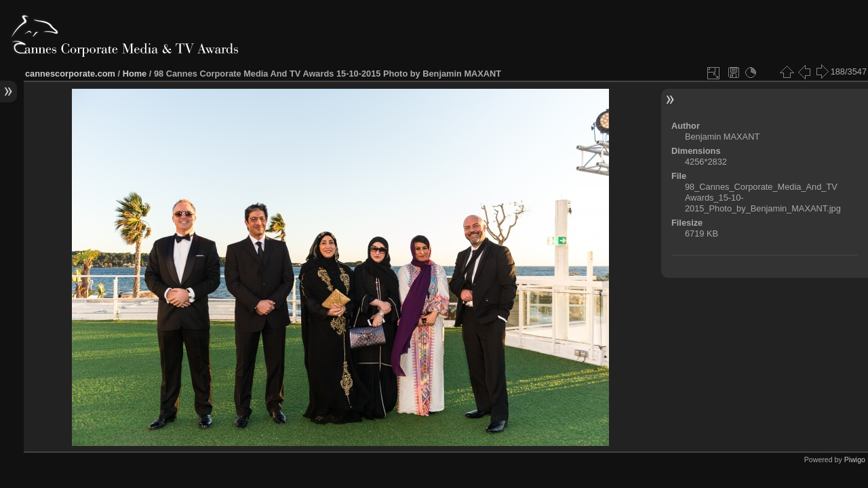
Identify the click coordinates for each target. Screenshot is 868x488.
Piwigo (855, 460)
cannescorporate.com (70, 74)
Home (135, 74)
